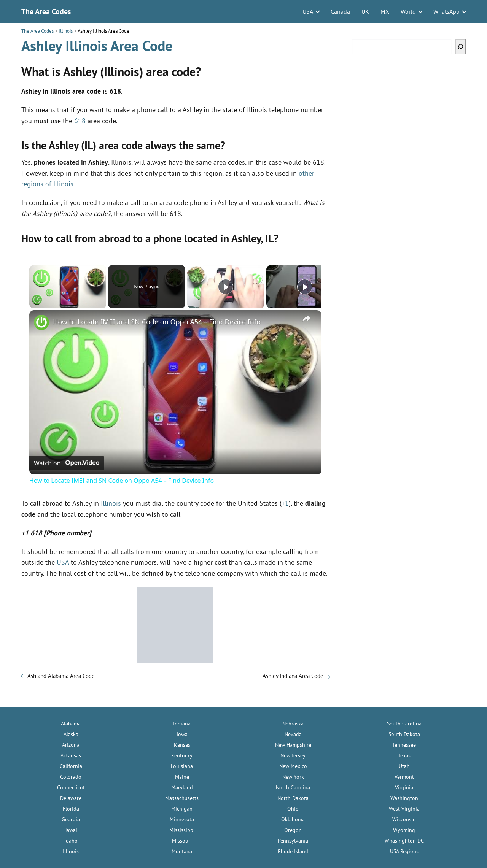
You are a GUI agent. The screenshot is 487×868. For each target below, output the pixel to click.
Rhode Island (293, 851)
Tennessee (404, 745)
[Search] (460, 47)
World (408, 11)
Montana (182, 851)
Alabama (71, 724)
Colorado (71, 777)
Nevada (293, 734)
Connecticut (71, 787)
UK (365, 11)
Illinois (111, 503)
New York (293, 777)
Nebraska (293, 724)
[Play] (226, 287)
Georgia (71, 819)
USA (308, 11)
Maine (182, 777)
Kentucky (182, 755)
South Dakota (404, 734)
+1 (285, 503)
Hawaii (71, 830)
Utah (404, 766)
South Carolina (404, 724)
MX (385, 11)
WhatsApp (446, 11)
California (71, 766)
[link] (41, 322)
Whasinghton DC (404, 841)
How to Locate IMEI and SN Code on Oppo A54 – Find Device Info (157, 322)
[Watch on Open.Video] (67, 463)
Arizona (71, 745)
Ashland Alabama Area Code (61, 676)
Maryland (182, 787)
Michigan (182, 809)
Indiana (182, 724)
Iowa (182, 734)
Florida (71, 809)
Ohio (293, 809)
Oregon (293, 830)
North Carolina (293, 787)
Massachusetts (182, 798)
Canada (340, 11)
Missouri (182, 841)
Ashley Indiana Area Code (293, 676)
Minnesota (182, 819)
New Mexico (293, 766)
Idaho (71, 841)
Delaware (71, 798)
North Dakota (293, 798)
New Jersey (293, 755)
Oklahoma (293, 819)
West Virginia (404, 809)
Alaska (71, 734)
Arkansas (71, 755)
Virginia (404, 787)
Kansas (182, 745)
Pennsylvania (293, 841)
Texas (404, 755)
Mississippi (182, 830)
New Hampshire (293, 745)
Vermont (404, 777)
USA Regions (404, 851)
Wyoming (404, 830)
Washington (404, 798)
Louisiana (182, 766)
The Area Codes (46, 11)
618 (80, 121)
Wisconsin (404, 819)
